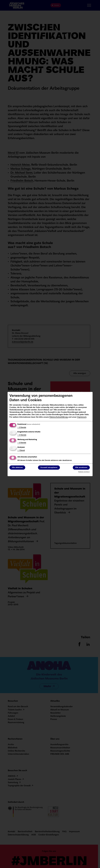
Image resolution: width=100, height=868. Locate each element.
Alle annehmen (81, 468)
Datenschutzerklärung (59, 417)
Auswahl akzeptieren (49, 468)
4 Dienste (22, 435)
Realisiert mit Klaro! (84, 472)
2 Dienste (22, 428)
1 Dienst (21, 451)
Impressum (82, 417)
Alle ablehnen (17, 468)
